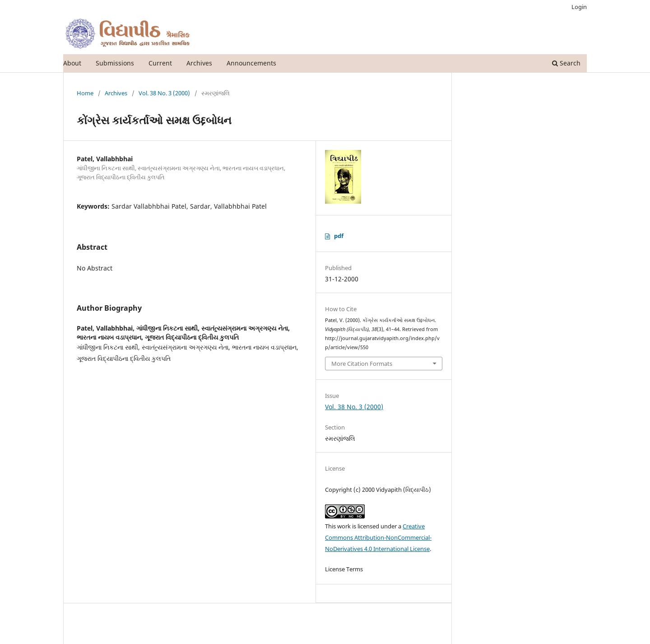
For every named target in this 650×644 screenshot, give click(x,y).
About (72, 63)
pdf (339, 236)
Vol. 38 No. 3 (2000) (164, 93)
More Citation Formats (362, 364)
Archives (199, 63)
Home (85, 93)
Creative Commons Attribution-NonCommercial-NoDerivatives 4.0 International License (378, 537)
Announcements (251, 63)
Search (566, 63)
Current (160, 63)
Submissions (115, 63)
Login (579, 7)
